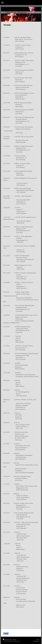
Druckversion (7, 639)
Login (38, 639)
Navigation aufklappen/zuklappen (21, 3)
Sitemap (14, 639)
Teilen (6, 634)
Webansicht (36, 641)
